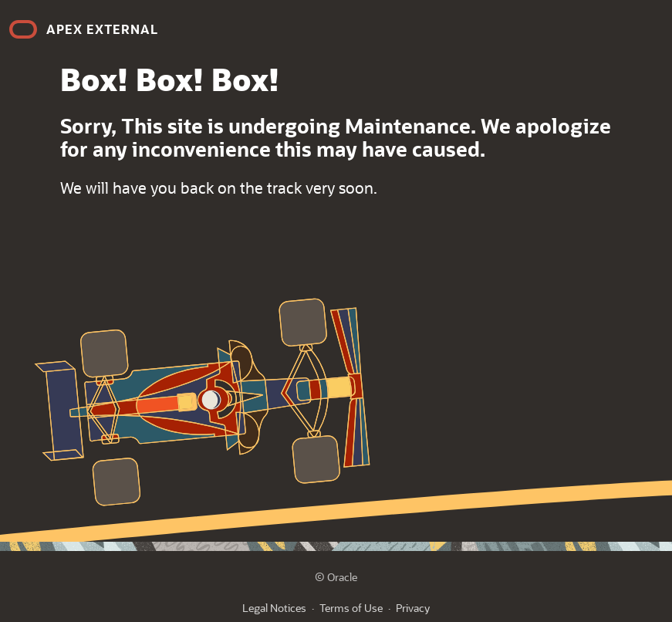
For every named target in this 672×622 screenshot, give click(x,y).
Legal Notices (274, 608)
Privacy (413, 608)
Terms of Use (351, 608)
